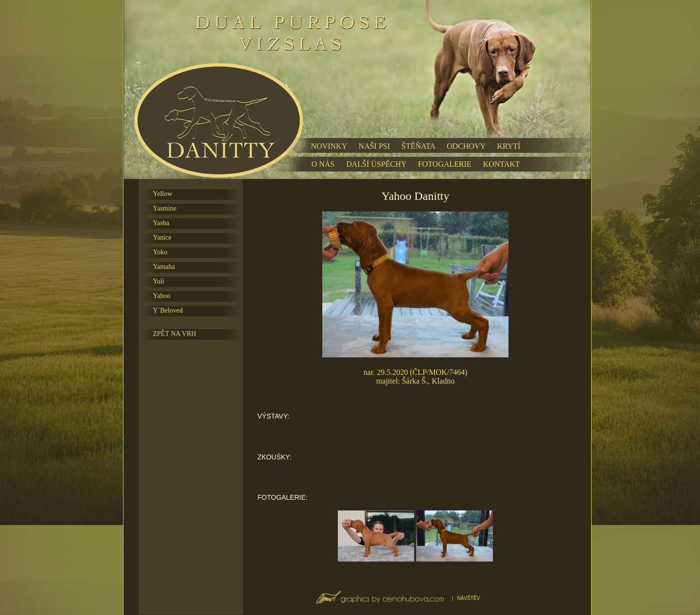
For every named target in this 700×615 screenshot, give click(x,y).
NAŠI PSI (374, 146)
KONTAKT (502, 164)
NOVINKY (329, 146)
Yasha (161, 223)
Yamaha (164, 267)
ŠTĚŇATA (418, 146)
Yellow (163, 194)
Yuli (159, 281)
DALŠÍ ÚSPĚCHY (376, 164)
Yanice (162, 237)
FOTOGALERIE (445, 164)
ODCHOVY (466, 146)
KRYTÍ (508, 146)
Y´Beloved (168, 310)
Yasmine (165, 208)
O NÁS (323, 164)
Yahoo (162, 296)
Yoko (160, 252)
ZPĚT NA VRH (175, 334)
